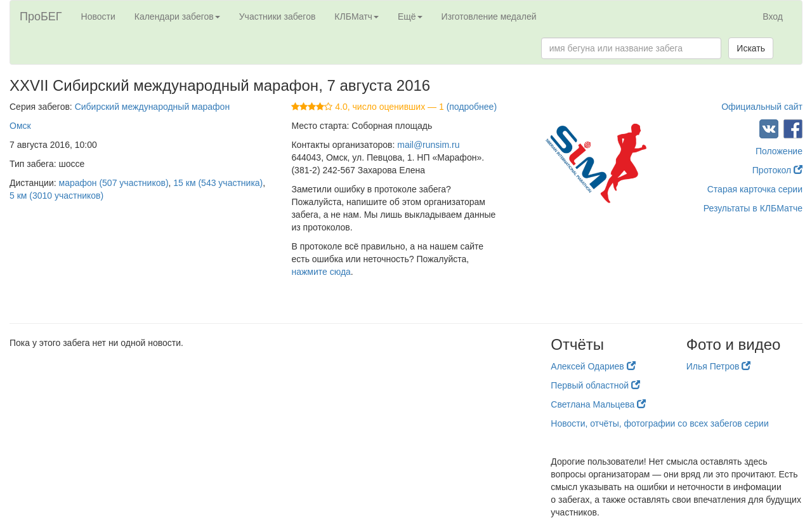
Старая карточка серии (755, 189)
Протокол (777, 170)
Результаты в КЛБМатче (753, 208)
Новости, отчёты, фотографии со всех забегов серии (659, 423)
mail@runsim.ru (428, 145)
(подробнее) (472, 107)
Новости (98, 17)
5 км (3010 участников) (56, 196)
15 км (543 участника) (218, 183)
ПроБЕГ (41, 17)
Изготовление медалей (489, 17)
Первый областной (595, 385)
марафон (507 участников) (114, 183)
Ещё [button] (410, 17)
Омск (20, 126)
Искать (751, 48)
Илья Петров (719, 366)
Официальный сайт (762, 107)
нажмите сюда (321, 272)
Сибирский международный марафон (152, 107)
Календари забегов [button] (177, 17)
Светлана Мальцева (598, 404)
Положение (779, 151)
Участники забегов (278, 17)
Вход (773, 17)
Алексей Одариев (593, 366)
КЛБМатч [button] (357, 17)
